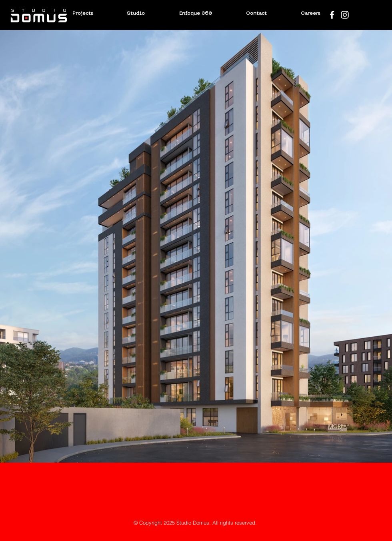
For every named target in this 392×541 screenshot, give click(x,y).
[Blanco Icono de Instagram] (345, 15)
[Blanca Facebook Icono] (332, 15)
